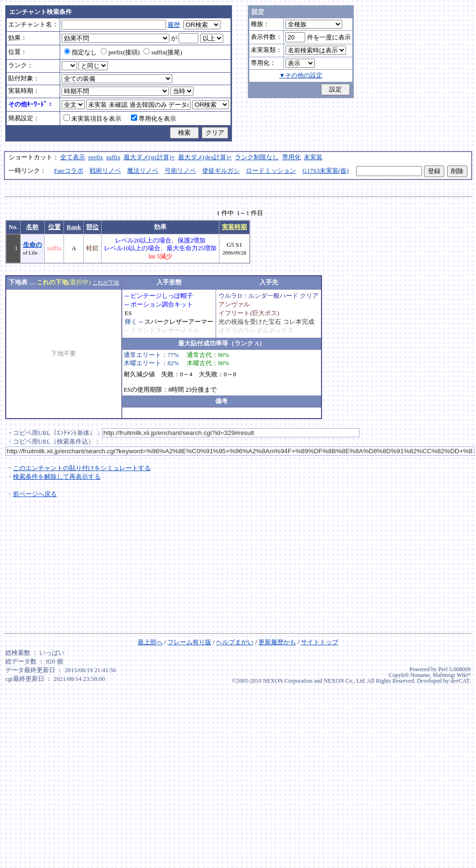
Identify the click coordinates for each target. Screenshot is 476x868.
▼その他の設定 (301, 76)
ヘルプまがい (235, 642)
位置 (54, 227)
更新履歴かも (277, 642)
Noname (420, 675)
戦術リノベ (105, 171)
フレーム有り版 (189, 642)
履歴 (174, 25)
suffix (114, 157)
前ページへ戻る (35, 494)
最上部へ (150, 642)
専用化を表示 (154, 119)
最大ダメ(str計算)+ (149, 157)
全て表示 (73, 157)
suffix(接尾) (163, 52)
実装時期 (234, 227)
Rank (74, 227)
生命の (32, 245)
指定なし (80, 52)
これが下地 (106, 282)
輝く (131, 322)
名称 (32, 227)
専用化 (291, 157)
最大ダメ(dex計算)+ (205, 157)
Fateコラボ (69, 171)
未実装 (313, 157)
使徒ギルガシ (221, 171)
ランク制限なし (257, 157)
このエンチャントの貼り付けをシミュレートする (82, 468)
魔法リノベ (143, 171)
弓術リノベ (180, 171)
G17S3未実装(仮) (325, 171)
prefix (96, 157)
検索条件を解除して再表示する (57, 477)
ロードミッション (271, 171)
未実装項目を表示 (92, 119)
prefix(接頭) (120, 52)
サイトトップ (320, 642)
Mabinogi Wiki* (452, 675)
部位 (92, 227)
